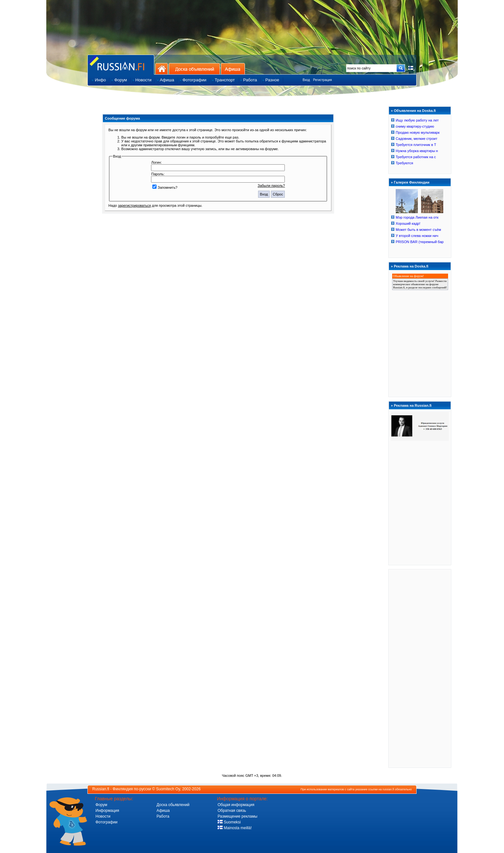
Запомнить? (165, 187)
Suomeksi (229, 822)
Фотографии (107, 822)
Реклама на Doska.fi (411, 266)
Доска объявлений (194, 69)
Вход (306, 80)
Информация (107, 811)
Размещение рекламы (238, 816)
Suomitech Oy (168, 789)
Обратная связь (232, 811)
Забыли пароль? (271, 186)
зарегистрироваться (134, 205)
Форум (101, 805)
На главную (162, 69)
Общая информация (236, 805)
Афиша (233, 69)
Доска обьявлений (173, 805)
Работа (163, 816)
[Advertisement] (420, 668)
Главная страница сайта (121, 64)
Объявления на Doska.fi (415, 111)
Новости (103, 816)
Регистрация (322, 80)
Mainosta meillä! (235, 828)
